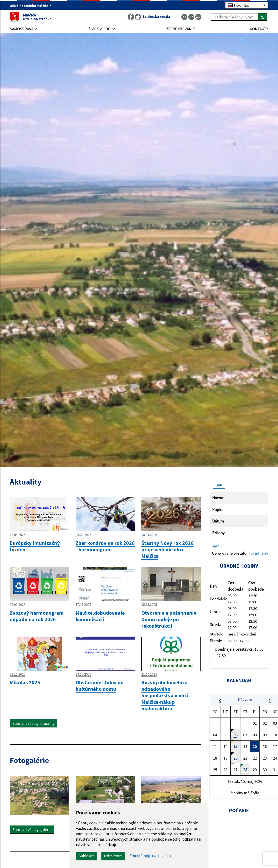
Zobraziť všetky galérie (32, 830)
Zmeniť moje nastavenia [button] (150, 856)
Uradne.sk (259, 553)
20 (235, 758)
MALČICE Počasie (239, 840)
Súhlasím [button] (87, 856)
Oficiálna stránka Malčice (31, 6)
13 (235, 746)
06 (235, 735)
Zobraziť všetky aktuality (34, 723)
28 (245, 770)
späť (219, 485)
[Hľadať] (263, 17)
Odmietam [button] (113, 856)
